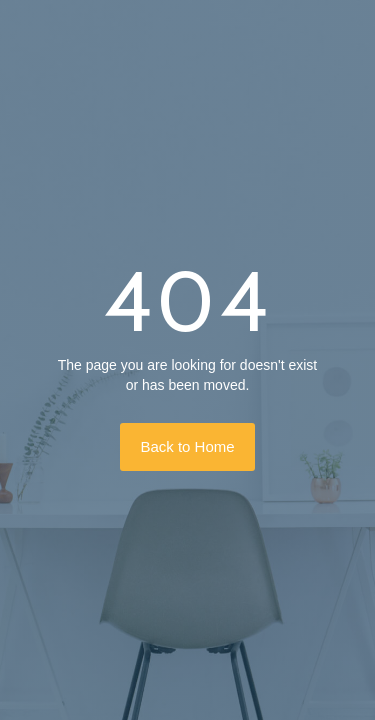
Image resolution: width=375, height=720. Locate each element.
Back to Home (187, 446)
